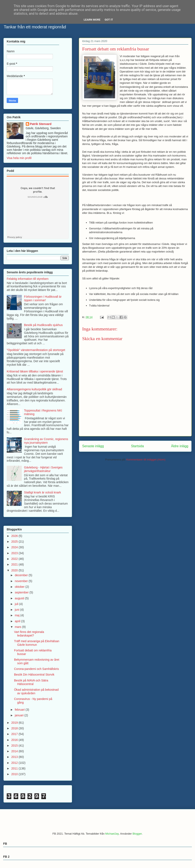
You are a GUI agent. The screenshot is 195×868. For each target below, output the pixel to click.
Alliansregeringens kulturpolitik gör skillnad (34, 389)
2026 (15, 536)
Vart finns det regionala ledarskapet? (29, 634)
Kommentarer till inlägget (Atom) (146, 460)
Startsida (138, 446)
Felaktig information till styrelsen (28, 279)
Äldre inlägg (180, 446)
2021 (15, 564)
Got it (109, 20)
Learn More (92, 20)
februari (20, 710)
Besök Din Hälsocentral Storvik (34, 675)
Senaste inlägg (93, 446)
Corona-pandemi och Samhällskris (36, 669)
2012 (15, 763)
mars (18, 627)
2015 (15, 746)
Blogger (137, 834)
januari (19, 715)
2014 (15, 751)
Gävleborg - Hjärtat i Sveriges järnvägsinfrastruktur (43, 469)
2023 (15, 553)
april (18, 621)
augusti (20, 598)
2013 (15, 757)
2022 (15, 559)
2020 (15, 570)
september (22, 592)
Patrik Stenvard (41, 124)
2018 (15, 728)
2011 (15, 768)
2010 (15, 774)
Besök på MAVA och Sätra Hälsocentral (31, 682)
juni (17, 610)
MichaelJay (112, 834)
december (22, 575)
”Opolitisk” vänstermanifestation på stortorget (36, 350)
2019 (15, 723)
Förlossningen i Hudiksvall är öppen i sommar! (43, 298)
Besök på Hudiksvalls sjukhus (43, 325)
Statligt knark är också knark (43, 492)
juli (17, 604)
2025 (15, 542)
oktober (20, 587)
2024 (15, 547)
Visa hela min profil (19, 158)
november (22, 581)
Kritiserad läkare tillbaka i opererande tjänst (35, 371)
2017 (15, 734)
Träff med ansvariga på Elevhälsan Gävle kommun (37, 643)
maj (17, 615)
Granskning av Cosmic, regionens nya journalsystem (46, 441)
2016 (15, 740)
